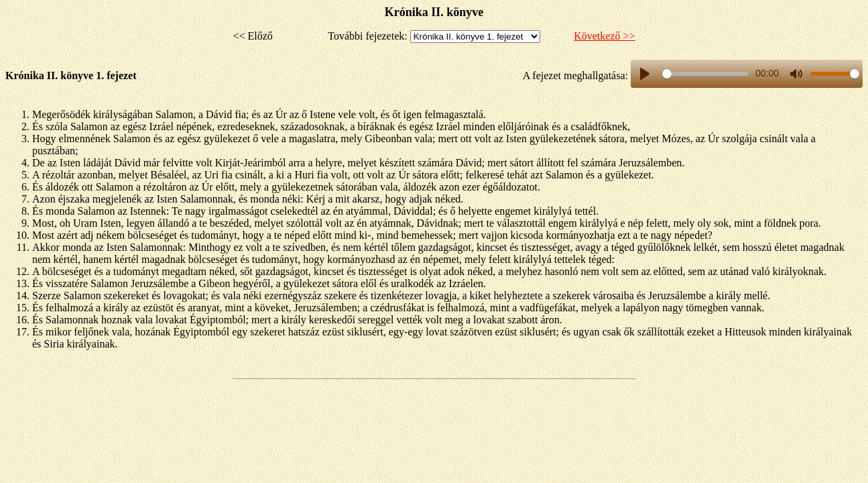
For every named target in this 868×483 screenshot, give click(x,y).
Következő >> (604, 36)
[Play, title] (645, 74)
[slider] (705, 74)
